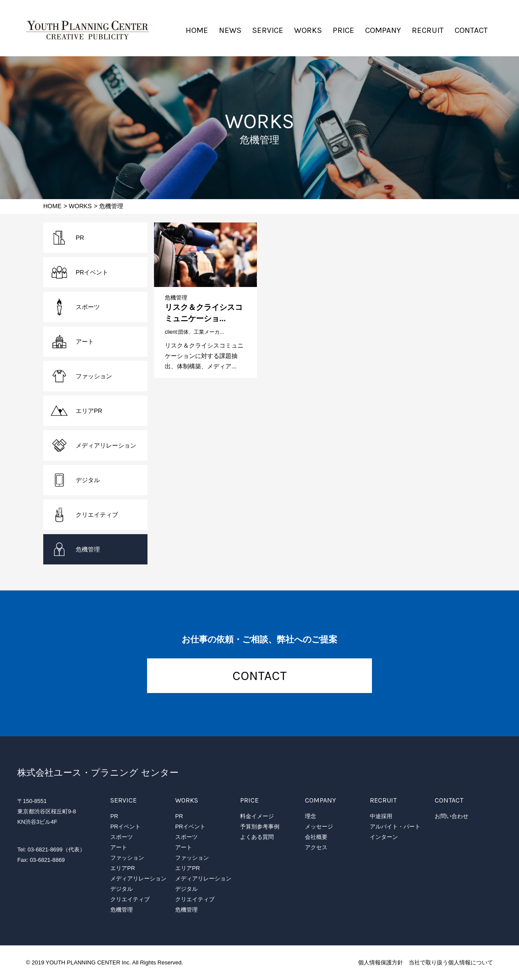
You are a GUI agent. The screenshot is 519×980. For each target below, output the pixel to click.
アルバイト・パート (395, 827)
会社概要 (316, 837)
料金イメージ (257, 816)
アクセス (316, 847)
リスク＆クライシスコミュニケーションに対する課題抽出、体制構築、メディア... (204, 356)
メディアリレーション (106, 445)
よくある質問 (257, 837)
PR (80, 238)
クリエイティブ (97, 515)
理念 (311, 816)
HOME (197, 30)
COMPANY (383, 30)
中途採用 (381, 816)
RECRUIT (428, 30)
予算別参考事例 (260, 827)
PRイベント (92, 272)
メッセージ (319, 827)
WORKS (308, 30)
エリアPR (89, 411)
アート (85, 342)
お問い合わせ (452, 816)
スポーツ (88, 307)
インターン (384, 837)
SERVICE (268, 30)
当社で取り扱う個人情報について (451, 962)
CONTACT (471, 30)
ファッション (94, 376)
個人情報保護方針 (381, 962)
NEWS (230, 30)
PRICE (343, 30)
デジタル (88, 480)
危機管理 (176, 298)
